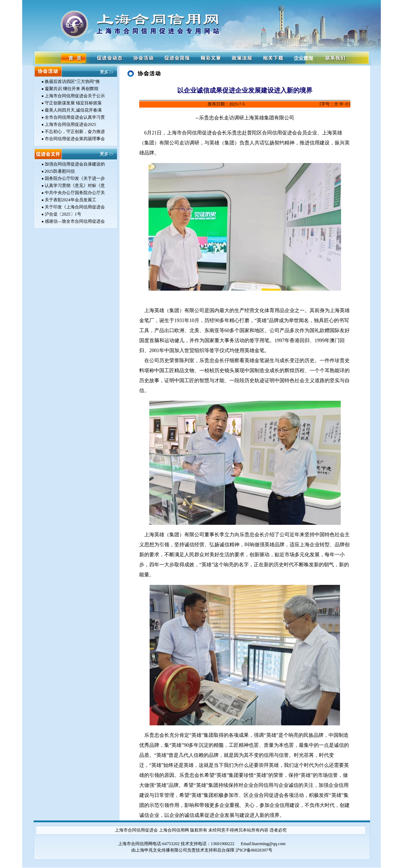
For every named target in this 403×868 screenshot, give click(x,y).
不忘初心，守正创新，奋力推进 (75, 132)
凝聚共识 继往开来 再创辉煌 (72, 89)
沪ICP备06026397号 (254, 850)
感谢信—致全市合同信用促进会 (75, 221)
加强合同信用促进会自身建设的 (75, 164)
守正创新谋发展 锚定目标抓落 (73, 103)
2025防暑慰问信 (60, 171)
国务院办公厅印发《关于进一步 (75, 178)
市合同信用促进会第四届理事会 (75, 139)
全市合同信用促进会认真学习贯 (75, 117)
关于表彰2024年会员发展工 (71, 200)
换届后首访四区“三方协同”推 (72, 82)
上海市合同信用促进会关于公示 (75, 96)
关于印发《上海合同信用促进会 (75, 207)
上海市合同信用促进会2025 (71, 124)
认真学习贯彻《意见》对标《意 (75, 186)
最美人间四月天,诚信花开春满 (73, 110)
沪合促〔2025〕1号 (63, 214)
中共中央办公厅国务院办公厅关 (75, 193)
